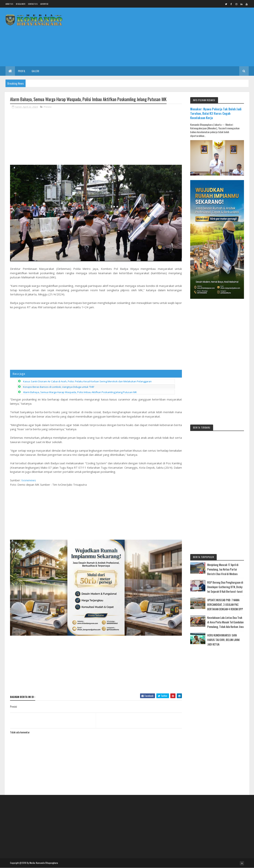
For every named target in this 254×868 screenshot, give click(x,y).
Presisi (48, 107)
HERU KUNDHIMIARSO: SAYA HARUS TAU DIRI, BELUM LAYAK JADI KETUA (223, 640)
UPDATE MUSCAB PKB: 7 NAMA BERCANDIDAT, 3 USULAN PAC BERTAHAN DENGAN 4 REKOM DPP (225, 604)
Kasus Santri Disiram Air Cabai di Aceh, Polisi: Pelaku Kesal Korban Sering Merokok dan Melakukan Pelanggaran (87, 427)
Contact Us (33, 4)
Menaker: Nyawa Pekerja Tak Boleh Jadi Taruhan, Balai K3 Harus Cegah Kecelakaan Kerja (216, 113)
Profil (22, 71)
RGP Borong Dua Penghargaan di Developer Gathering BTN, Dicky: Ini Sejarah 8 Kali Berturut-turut (225, 587)
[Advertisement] (180, 37)
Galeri (35, 71)
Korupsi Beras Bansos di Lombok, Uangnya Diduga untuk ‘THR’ (59, 433)
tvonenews (29, 526)
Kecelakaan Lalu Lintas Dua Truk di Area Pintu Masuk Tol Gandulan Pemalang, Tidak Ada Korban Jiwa (225, 622)
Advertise (44, 4)
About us (9, 4)
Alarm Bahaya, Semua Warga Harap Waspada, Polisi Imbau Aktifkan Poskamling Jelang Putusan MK (80, 438)
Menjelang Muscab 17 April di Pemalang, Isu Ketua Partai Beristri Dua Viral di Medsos (223, 569)
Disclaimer (21, 4)
